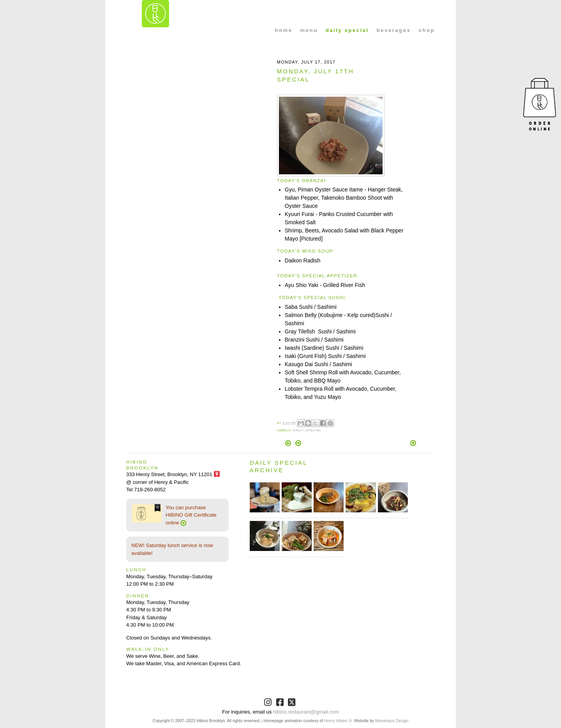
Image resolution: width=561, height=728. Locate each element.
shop (427, 30)
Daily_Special (307, 430)
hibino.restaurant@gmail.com (306, 712)
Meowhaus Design (392, 721)
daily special (347, 30)
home (284, 30)
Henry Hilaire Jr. (339, 721)
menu (309, 30)
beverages (394, 30)
